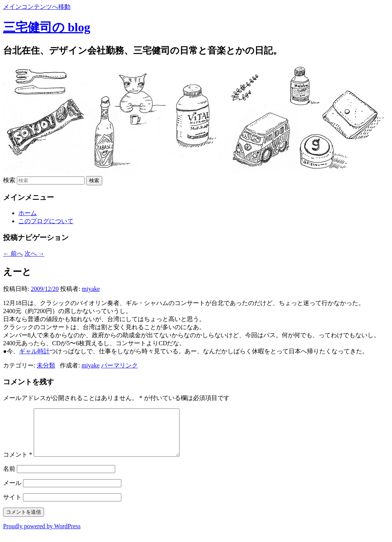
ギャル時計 (34, 351)
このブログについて (46, 221)
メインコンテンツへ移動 (37, 7)
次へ (34, 254)
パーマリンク (119, 365)
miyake (91, 289)
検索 (9, 180)
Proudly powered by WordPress (42, 535)
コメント (18, 464)
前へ (13, 254)
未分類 (46, 365)
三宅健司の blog (47, 27)
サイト (12, 506)
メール (12, 492)
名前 (9, 478)
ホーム (28, 213)
